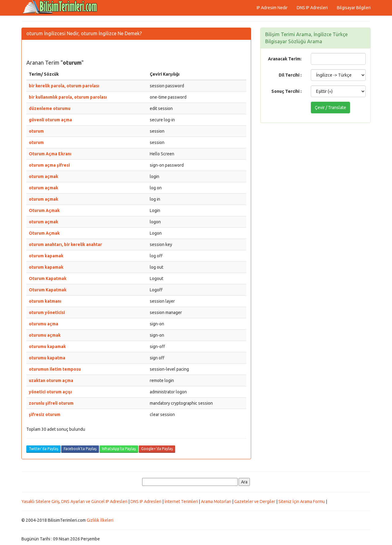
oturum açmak (43, 176)
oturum (36, 131)
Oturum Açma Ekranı (50, 154)
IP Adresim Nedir (272, 8)
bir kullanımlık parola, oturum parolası (68, 97)
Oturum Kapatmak (48, 278)
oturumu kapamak (47, 346)
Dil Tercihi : (290, 75)
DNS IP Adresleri (312, 8)
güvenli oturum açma (50, 120)
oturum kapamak (46, 256)
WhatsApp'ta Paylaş (119, 449)
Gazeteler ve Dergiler (255, 501)
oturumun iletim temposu (55, 369)
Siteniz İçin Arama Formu (302, 501)
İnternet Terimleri (181, 501)
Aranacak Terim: (285, 59)
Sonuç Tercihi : (286, 91)
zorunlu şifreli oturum (51, 403)
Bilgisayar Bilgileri (354, 8)
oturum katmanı (45, 301)
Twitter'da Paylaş (43, 449)
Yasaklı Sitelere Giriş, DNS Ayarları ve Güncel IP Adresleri (74, 501)
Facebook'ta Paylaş (80, 449)
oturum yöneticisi (47, 312)
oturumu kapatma (47, 358)
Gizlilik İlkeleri (100, 520)
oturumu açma (43, 324)
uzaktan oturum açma (51, 380)
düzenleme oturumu (50, 108)
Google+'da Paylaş (157, 449)
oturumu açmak (45, 335)
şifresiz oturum (45, 414)
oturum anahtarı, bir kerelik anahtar (65, 244)
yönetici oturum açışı (50, 392)
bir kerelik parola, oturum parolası (64, 86)
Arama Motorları (216, 501)
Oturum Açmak (44, 210)
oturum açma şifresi (49, 165)
